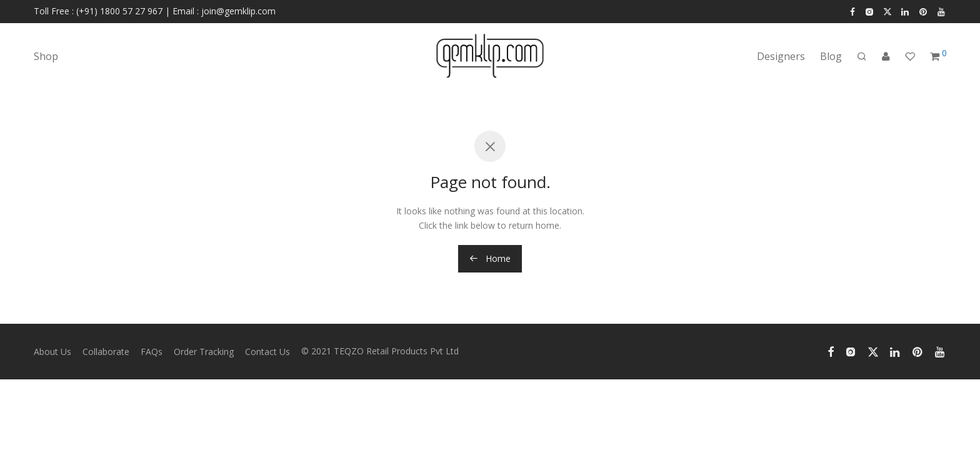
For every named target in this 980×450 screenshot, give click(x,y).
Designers (781, 56)
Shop (46, 56)
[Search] (862, 57)
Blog (831, 56)
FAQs (152, 352)
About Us (52, 352)
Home (490, 258)
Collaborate (106, 352)
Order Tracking (204, 352)
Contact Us (267, 352)
